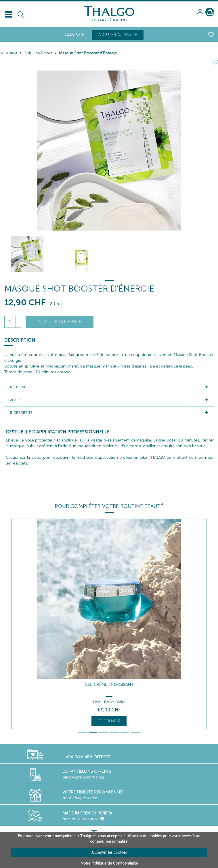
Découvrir (109, 721)
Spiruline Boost (38, 53)
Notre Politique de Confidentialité (109, 863)
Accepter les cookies (109, 852)
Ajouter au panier (118, 35)
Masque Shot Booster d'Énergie (88, 53)
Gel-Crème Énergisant (109, 685)
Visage (12, 53)
